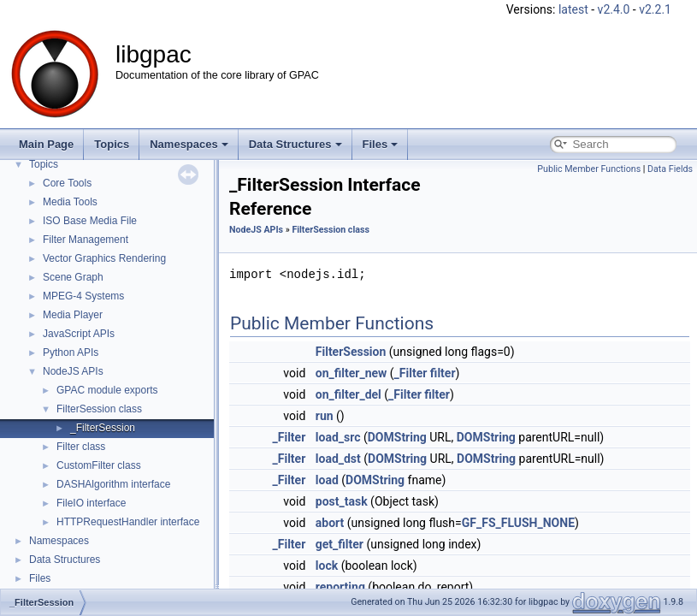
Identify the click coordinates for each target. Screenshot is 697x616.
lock (327, 566)
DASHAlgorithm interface (113, 484)
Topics (112, 144)
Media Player (73, 315)
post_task (342, 501)
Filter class (81, 447)
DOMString (397, 437)
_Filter (411, 373)
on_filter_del (348, 394)
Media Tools (70, 202)
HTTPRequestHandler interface (128, 522)
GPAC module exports (107, 390)
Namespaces (189, 144)
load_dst (338, 459)
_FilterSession (103, 428)
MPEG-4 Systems (83, 296)
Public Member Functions (589, 169)
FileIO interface (91, 503)
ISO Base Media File (90, 221)
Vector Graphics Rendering (104, 258)
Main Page (46, 144)
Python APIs (71, 352)
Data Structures (295, 144)
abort (330, 523)
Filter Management (86, 240)
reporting (340, 587)
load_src (338, 437)
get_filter (340, 544)
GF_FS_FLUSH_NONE (518, 523)
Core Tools (67, 183)
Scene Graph (73, 277)
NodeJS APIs (73, 371)
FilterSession (351, 352)
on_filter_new (351, 373)
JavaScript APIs (79, 334)
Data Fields (670, 169)
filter (443, 373)
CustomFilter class (99, 465)
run (325, 416)
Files (381, 144)
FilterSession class (99, 409)
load (327, 480)
